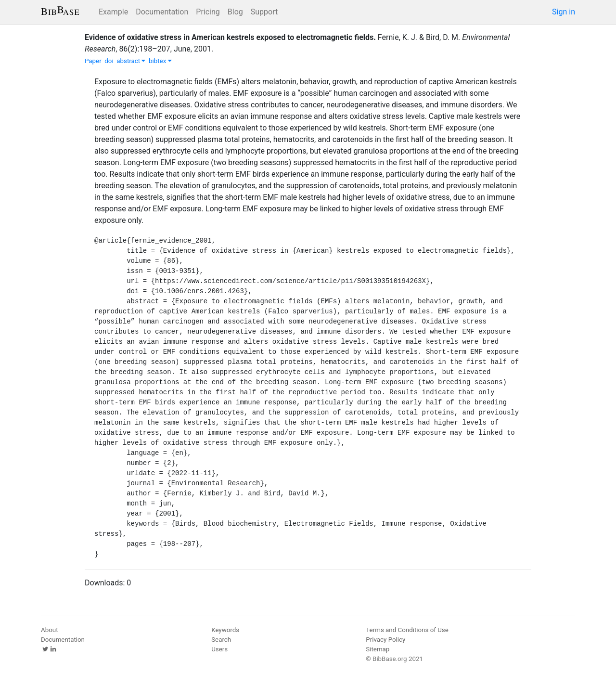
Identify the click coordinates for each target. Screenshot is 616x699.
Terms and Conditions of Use (407, 630)
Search (221, 640)
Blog (235, 12)
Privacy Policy (385, 640)
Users (219, 649)
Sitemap (378, 649)
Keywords (225, 630)
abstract (131, 61)
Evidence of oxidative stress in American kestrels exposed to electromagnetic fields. (230, 37)
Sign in (564, 12)
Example (113, 12)
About (50, 630)
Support (264, 12)
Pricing (208, 12)
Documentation (162, 12)
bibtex (160, 61)
